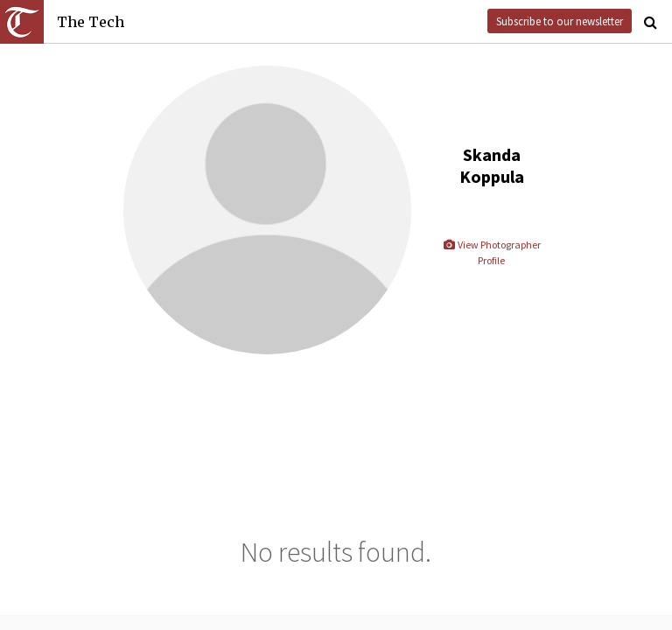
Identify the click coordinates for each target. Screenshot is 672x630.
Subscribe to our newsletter (560, 21)
